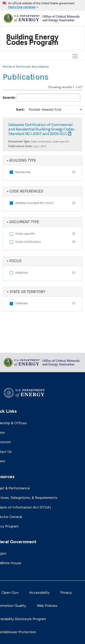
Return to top (14, 346)
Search (9, 97)
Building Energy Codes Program (32, 40)
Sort (20, 109)
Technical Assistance (32, 66)
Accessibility (39, 592)
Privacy (66, 592)
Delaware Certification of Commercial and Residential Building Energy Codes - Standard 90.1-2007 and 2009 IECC (42, 129)
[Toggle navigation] (76, 33)
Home (7, 66)
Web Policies (47, 606)
